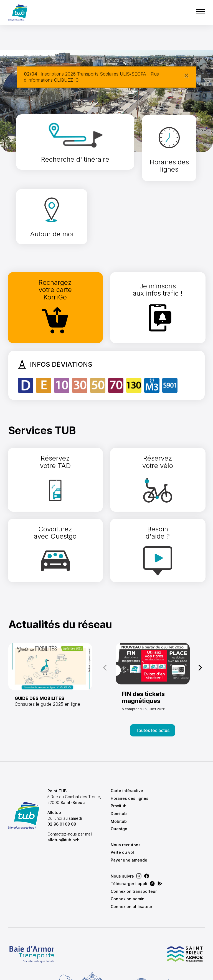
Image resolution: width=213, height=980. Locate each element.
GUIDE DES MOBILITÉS (40, 648)
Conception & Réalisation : (137, 973)
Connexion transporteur (134, 841)
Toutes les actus (153, 681)
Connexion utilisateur (131, 857)
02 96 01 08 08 (63, 780)
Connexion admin (128, 849)
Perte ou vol (122, 802)
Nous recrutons (126, 795)
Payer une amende (129, 810)
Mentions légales (76, 973)
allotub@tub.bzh (65, 796)
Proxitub (119, 756)
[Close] (186, 75)
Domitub (119, 764)
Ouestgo (119, 779)
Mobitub (119, 771)
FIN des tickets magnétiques (143, 647)
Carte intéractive (127, 741)
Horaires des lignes (130, 748)
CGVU (45, 973)
